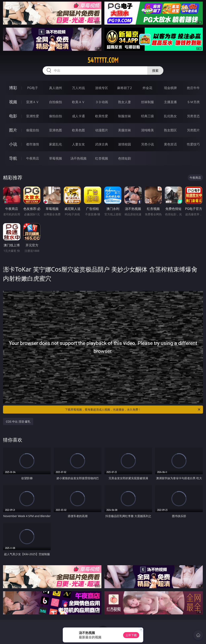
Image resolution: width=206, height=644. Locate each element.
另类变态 (193, 116)
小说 (13, 144)
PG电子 (32, 88)
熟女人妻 (125, 102)
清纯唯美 (147, 130)
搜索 (155, 71)
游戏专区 (102, 88)
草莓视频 (56, 158)
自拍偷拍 (56, 102)
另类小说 (147, 144)
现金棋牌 (170, 88)
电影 (13, 116)
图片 (13, 130)
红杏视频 (102, 158)
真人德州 (56, 88)
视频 (13, 102)
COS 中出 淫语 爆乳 (18, 422)
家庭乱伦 (56, 144)
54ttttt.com (103, 60)
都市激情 (33, 144)
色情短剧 (125, 158)
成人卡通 (78, 116)
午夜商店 (33, 158)
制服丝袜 (125, 116)
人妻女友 (78, 144)
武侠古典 (102, 144)
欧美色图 (78, 130)
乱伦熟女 (170, 116)
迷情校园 (125, 144)
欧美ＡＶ (78, 102)
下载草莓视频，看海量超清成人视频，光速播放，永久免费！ (133, 410)
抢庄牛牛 (193, 88)
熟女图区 (170, 130)
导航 (13, 158)
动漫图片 (102, 130)
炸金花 (147, 88)
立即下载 (131, 635)
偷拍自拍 (56, 116)
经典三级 (147, 116)
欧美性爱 (102, 116)
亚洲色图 (56, 130)
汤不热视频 (78, 158)
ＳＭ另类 (193, 102)
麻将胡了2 (124, 88)
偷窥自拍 (33, 130)
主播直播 (170, 102)
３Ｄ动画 (102, 102)
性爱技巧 (193, 144)
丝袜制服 (147, 102)
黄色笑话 (170, 144)
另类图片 (193, 130)
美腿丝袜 (125, 130)
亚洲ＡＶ (33, 102)
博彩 (13, 88)
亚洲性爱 (33, 116)
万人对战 (78, 88)
